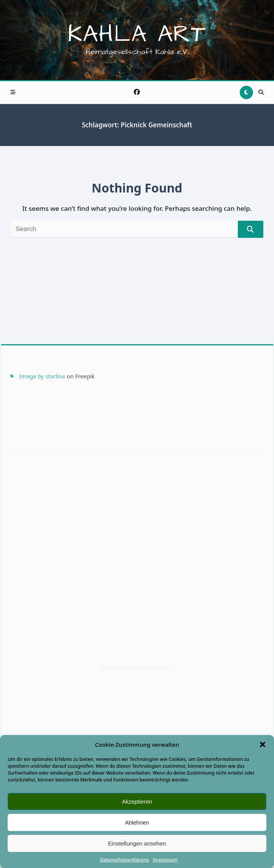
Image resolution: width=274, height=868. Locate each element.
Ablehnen (137, 822)
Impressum (165, 860)
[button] (263, 744)
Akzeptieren (137, 801)
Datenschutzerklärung (125, 860)
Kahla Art (137, 34)
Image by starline (42, 432)
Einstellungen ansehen (137, 843)
